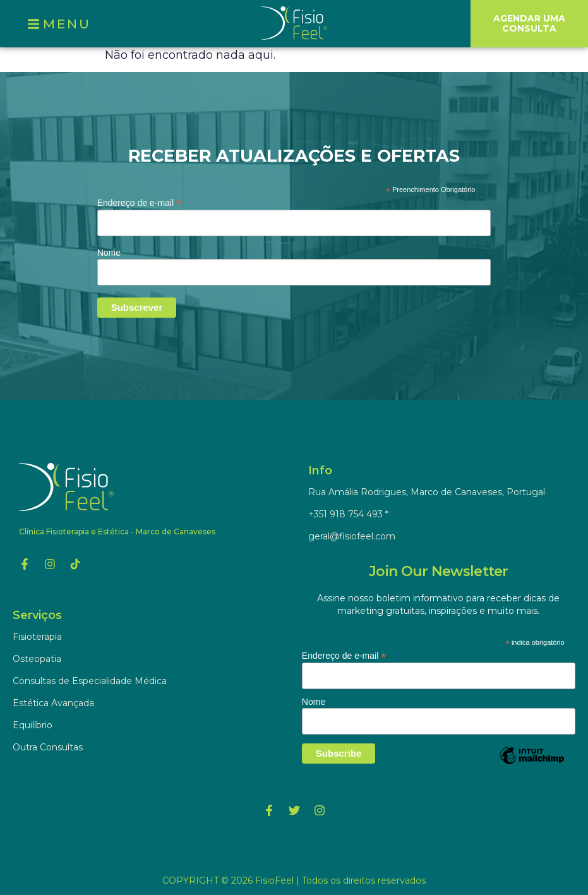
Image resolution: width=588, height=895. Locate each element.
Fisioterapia (37, 637)
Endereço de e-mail (139, 202)
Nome (109, 253)
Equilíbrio (33, 725)
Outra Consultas (48, 747)
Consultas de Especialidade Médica (90, 681)
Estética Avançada (53, 703)
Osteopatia (37, 659)
